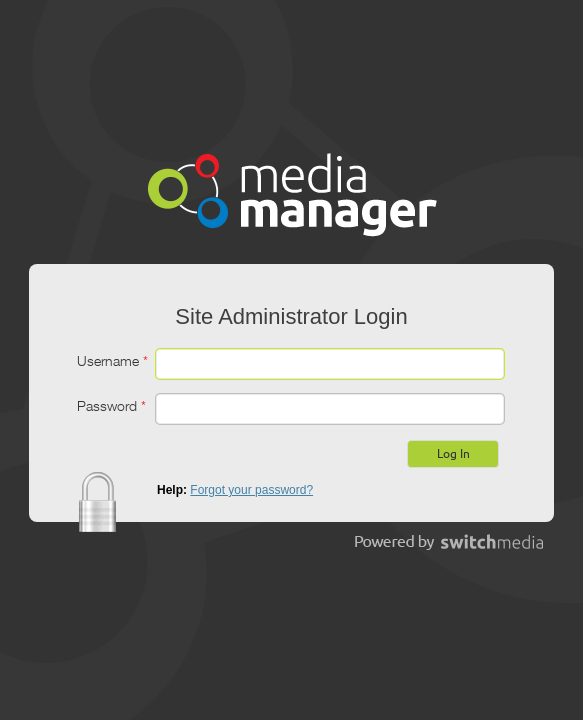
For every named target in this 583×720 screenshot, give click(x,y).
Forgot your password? (251, 490)
